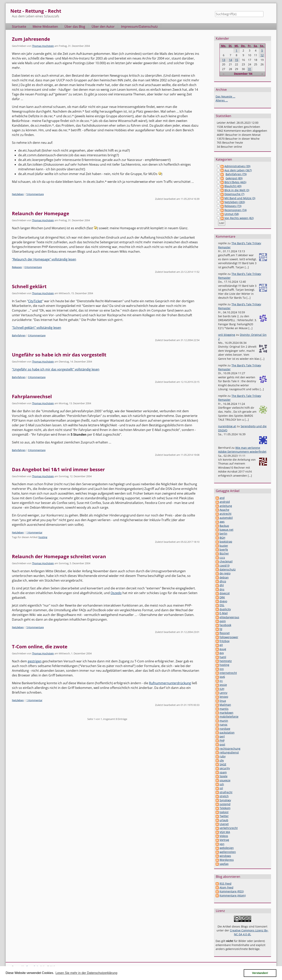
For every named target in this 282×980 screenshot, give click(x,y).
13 (224, 60)
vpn (222, 844)
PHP (222, 741)
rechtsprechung (230, 749)
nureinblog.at (227, 426)
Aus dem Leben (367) (238, 170)
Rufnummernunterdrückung (170, 683)
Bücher (224, 553)
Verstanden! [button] (260, 973)
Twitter (224, 816)
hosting (43, 537)
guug (223, 649)
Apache (224, 510)
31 (250, 69)
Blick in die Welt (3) (237, 190)
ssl (221, 788)
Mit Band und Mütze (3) (240, 198)
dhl (222, 585)
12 (262, 55)
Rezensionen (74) (236, 210)
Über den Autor (103, 27)
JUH (222, 689)
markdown (226, 713)
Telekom (225, 808)
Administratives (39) (237, 166)
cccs (222, 558)
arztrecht (225, 514)
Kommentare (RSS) (232, 891)
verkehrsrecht (229, 828)
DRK (222, 597)
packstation (227, 733)
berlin (223, 534)
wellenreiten (228, 852)
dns (222, 589)
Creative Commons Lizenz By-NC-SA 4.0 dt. (249, 932)
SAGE (223, 764)
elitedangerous (229, 617)
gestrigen (35, 661)
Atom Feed (226, 887)
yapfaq (224, 864)
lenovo (224, 697)
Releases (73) (233, 206)
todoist (224, 812)
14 (230, 60)
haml (223, 657)
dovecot (225, 593)
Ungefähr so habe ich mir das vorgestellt (59, 355)
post (222, 744)
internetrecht (228, 673)
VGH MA (225, 832)
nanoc (224, 725)
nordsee (225, 729)
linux (223, 701)
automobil (226, 518)
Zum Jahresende (31, 39)
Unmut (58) (232, 214)
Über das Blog (75, 27)
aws (222, 522)
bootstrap (226, 542)
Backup (224, 526)
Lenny (223, 693)
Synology (225, 800)
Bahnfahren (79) (236, 174)
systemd (225, 804)
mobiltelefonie (229, 717)
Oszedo (116, 593)
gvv (222, 653)
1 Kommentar (34, 532)
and (222, 498)
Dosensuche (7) (234, 194)
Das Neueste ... (225, 96)
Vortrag (224, 840)
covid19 (224, 566)
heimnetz (226, 661)
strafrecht (226, 792)
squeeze (225, 780)
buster (224, 546)
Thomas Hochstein (43, 46)
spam (223, 772)
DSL (222, 605)
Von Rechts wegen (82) (239, 218)
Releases (17, 267)
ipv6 (222, 677)
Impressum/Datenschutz (139, 27)
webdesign (227, 848)
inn (222, 669)
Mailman (225, 705)
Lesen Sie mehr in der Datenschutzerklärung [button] (86, 973)
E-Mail (224, 613)
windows (225, 856)
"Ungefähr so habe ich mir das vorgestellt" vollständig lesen (56, 369)
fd (221, 629)
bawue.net (226, 530)
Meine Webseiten (45, 27)
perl (222, 736)
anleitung (226, 506)
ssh (222, 784)
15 (236, 60)
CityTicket (35, 301)
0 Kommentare (33, 267)
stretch (224, 796)
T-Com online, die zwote (40, 646)
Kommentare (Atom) (233, 895)
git (221, 645)
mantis (224, 709)
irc (221, 681)
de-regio (225, 573)
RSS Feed (225, 884)
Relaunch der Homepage (41, 213)
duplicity (225, 609)
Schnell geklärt (29, 286)
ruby (223, 756)
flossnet (225, 633)
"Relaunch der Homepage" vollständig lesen (44, 259)
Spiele (224, 776)
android (225, 502)
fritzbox (224, 641)
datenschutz (228, 569)
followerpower (229, 637)
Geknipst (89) (234, 178)
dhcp (223, 581)
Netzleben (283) (235, 202)
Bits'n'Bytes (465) (235, 182)
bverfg (224, 550)
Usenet (224, 824)
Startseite (19, 27)
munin (224, 721)
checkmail (226, 561)
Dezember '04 (243, 74)
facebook (225, 625)
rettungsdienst (229, 752)
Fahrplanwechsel (32, 396)
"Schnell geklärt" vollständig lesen (37, 328)
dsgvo (223, 601)
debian (224, 577)
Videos (224, 836)
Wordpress (227, 860)
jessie (223, 685)
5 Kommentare (35, 194)
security (225, 768)
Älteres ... (222, 100)
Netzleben (18, 194)
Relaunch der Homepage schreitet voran (59, 556)
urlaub (224, 820)
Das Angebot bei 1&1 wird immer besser (58, 469)
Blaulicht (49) (233, 186)
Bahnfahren (19, 335)
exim (223, 621)
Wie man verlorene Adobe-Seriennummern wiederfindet (242, 450)
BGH (222, 538)
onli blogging (227, 335)
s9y (222, 760)
